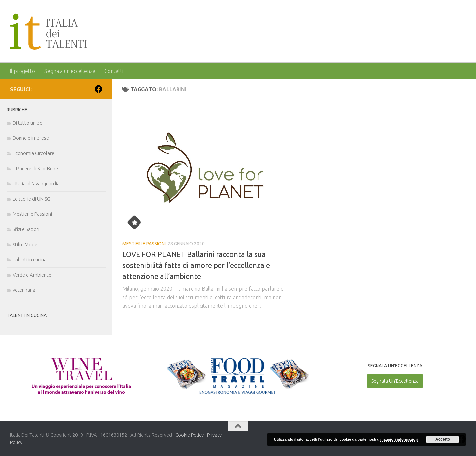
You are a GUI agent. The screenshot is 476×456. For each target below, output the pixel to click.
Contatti (114, 71)
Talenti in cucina (30, 260)
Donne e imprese (31, 138)
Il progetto (22, 71)
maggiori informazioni (399, 439)
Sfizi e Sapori (26, 229)
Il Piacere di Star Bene (35, 168)
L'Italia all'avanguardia (36, 184)
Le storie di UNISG (31, 199)
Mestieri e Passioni (144, 244)
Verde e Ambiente (32, 275)
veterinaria (24, 290)
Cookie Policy (189, 435)
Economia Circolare (33, 153)
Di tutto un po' (28, 123)
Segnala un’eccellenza (70, 71)
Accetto (443, 439)
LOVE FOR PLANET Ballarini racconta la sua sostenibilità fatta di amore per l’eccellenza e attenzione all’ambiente (196, 265)
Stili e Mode (25, 244)
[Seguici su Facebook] (99, 89)
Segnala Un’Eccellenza (395, 381)
